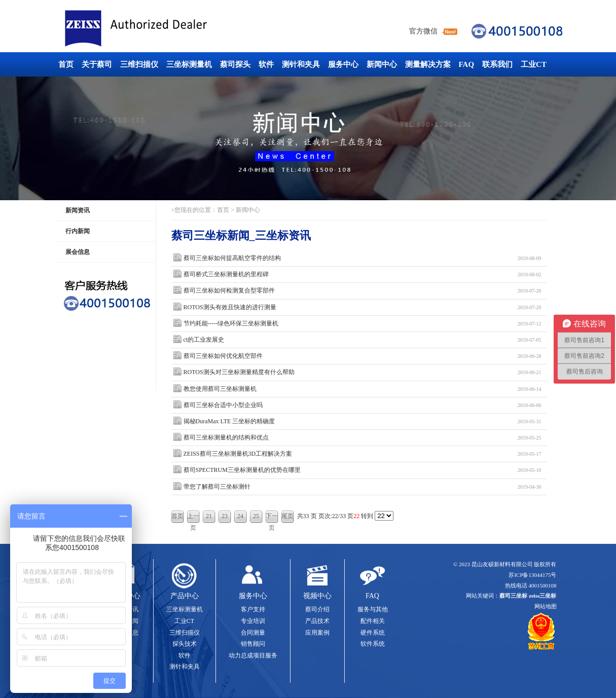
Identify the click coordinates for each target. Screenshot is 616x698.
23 (225, 516)
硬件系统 (373, 633)
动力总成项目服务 (253, 655)
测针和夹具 (301, 64)
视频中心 (317, 596)
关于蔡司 (97, 64)
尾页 (287, 516)
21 (209, 516)
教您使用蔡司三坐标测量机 (363, 389)
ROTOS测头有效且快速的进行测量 (363, 307)
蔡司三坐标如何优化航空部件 (363, 356)
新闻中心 (382, 64)
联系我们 (497, 64)
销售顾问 (253, 644)
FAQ (467, 64)
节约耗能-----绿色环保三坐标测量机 (363, 324)
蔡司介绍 (317, 609)
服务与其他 (373, 609)
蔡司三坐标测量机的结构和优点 (363, 438)
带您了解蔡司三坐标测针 (363, 487)
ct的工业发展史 (363, 340)
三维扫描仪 (139, 64)
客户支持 (253, 609)
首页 (66, 64)
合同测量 (253, 633)
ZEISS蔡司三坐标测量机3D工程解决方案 (363, 454)
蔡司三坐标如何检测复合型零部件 (363, 291)
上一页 (193, 518)
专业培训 (253, 621)
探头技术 (185, 644)
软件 (266, 64)
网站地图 (546, 606)
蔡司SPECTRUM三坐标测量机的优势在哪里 (363, 470)
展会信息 (78, 252)
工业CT (534, 64)
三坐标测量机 (189, 64)
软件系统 (373, 644)
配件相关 (373, 621)
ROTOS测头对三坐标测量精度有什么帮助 (363, 372)
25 (256, 516)
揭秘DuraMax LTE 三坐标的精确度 (363, 421)
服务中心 (343, 64)
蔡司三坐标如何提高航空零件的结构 (363, 258)
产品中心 (185, 596)
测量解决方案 (428, 64)
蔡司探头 (235, 64)
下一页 (272, 518)
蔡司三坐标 (159, 29)
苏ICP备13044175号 (532, 575)
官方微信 (423, 31)
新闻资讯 (78, 210)
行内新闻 (78, 231)
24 (240, 516)
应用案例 (317, 633)
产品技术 (317, 621)
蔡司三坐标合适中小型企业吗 (363, 405)
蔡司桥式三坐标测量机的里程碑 (363, 274)
